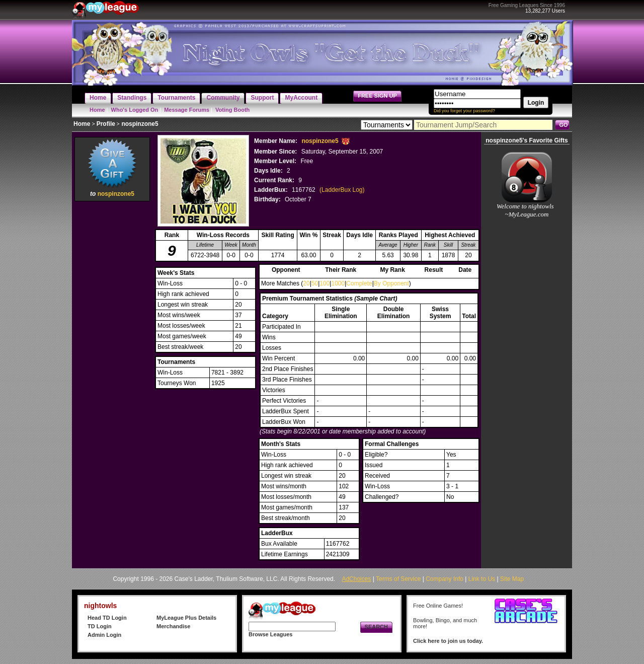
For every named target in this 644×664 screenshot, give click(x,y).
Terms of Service (398, 579)
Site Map (512, 579)
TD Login (100, 626)
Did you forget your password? (464, 111)
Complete (359, 283)
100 (325, 283)
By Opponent (391, 283)
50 (315, 283)
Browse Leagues (270, 634)
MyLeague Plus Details (186, 618)
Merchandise (173, 626)
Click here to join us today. (448, 641)
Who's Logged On (135, 110)
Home (97, 110)
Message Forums (187, 110)
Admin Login (104, 635)
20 (306, 283)
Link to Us (482, 579)
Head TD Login (107, 618)
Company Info (445, 579)
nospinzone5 (116, 194)
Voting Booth (232, 110)
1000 (338, 283)
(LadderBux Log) (342, 190)
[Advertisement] (112, 355)
